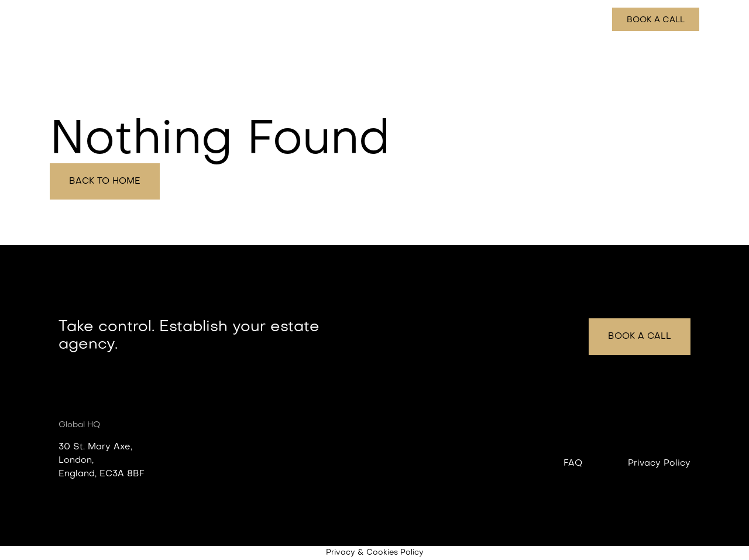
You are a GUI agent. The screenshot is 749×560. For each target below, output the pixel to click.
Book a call (656, 20)
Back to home (105, 181)
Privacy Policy (659, 463)
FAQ (573, 463)
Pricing (582, 20)
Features (460, 20)
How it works (523, 20)
